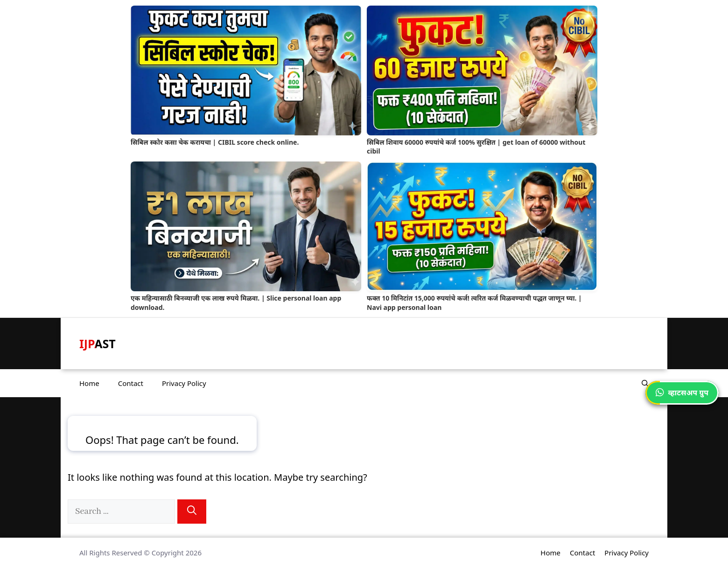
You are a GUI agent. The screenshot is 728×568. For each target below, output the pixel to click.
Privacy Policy (184, 383)
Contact (131, 383)
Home (89, 383)
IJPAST (98, 344)
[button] (645, 383)
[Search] (192, 512)
